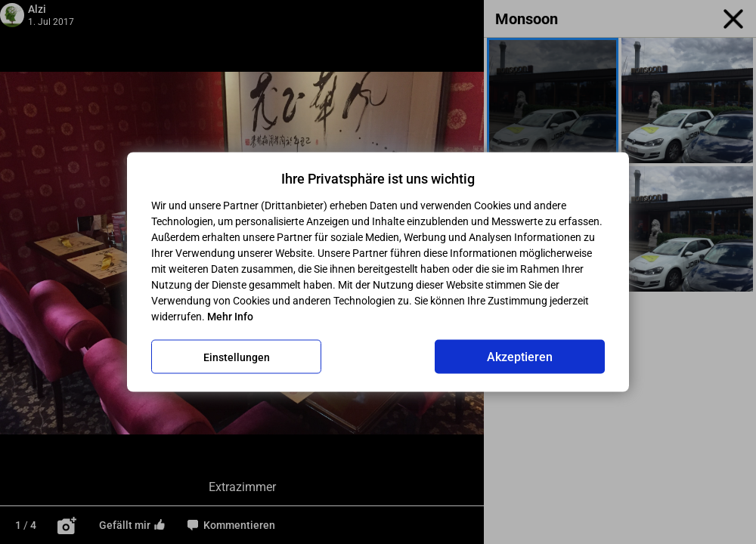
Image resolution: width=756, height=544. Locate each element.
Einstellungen (237, 357)
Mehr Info (230, 317)
